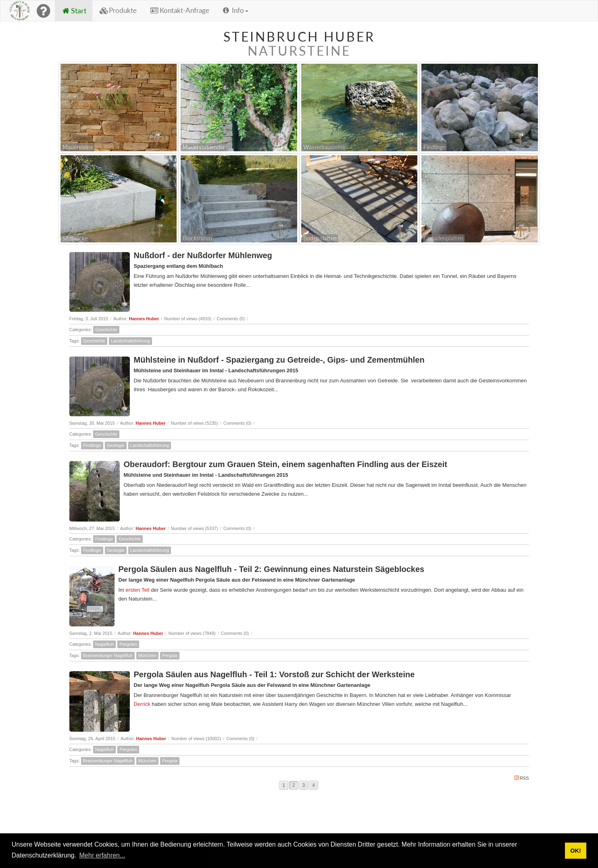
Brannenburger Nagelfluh (108, 655)
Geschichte (106, 330)
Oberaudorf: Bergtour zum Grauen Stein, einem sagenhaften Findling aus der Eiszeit (285, 464)
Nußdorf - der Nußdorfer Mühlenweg (203, 255)
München (147, 655)
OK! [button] (575, 851)
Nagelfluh (104, 644)
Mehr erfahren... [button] (102, 855)
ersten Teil (138, 590)
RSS (522, 778)
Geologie (116, 445)
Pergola (170, 655)
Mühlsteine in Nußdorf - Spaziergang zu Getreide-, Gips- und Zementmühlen (279, 360)
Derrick (142, 704)
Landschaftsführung (130, 341)
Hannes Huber (144, 319)
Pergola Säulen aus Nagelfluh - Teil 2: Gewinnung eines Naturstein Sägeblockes (272, 569)
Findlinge (92, 445)
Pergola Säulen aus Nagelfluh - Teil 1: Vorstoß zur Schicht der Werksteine (274, 674)
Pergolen (128, 644)
